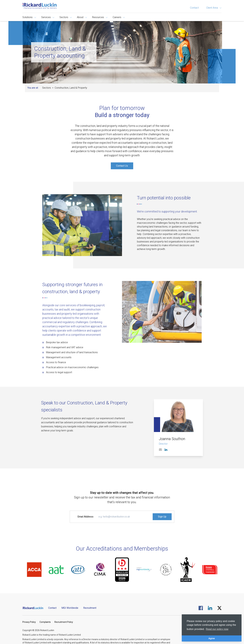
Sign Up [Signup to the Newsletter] (162, 517)
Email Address (85, 517)
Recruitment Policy (64, 622)
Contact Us (122, 166)
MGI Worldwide (70, 608)
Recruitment (90, 608)
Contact (194, 8)
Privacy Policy (29, 622)
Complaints (45, 622)
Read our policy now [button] (217, 629)
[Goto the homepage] (40, 6)
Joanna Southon (172, 439)
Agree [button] (212, 638)
